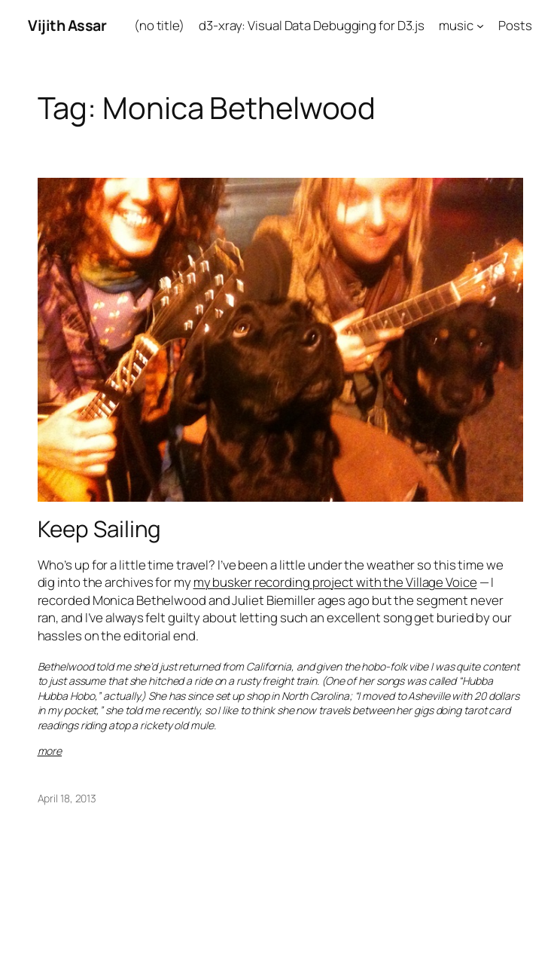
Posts (515, 25)
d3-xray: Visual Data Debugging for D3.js (312, 25)
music (456, 25)
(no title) (159, 25)
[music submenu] (480, 26)
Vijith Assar (67, 25)
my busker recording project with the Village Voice (335, 582)
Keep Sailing (100, 528)
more (50, 751)
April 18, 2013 (67, 798)
